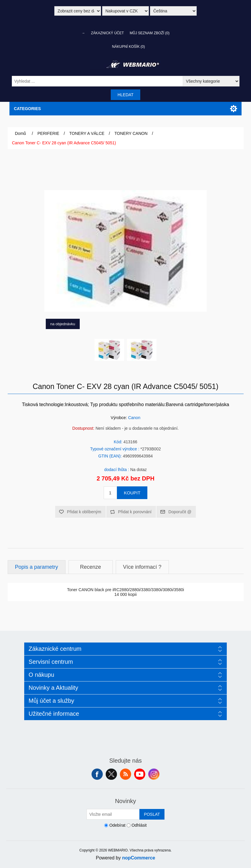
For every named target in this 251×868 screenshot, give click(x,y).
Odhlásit (139, 826)
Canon (134, 418)
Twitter (111, 774)
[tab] (37, 567)
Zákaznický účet (107, 33)
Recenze (91, 567)
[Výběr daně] (78, 11)
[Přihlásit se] (113, 814)
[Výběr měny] (125, 11)
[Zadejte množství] (110, 493)
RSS (125, 774)
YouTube (140, 774)
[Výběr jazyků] (173, 11)
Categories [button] (27, 109)
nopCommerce (138, 858)
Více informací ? (142, 567)
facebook (97, 774)
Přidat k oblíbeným (84, 512)
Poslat (152, 814)
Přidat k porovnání (135, 512)
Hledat (125, 95)
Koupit (132, 493)
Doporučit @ (180, 512)
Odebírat (117, 826)
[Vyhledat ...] (97, 81)
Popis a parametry (37, 567)
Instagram (154, 774)
